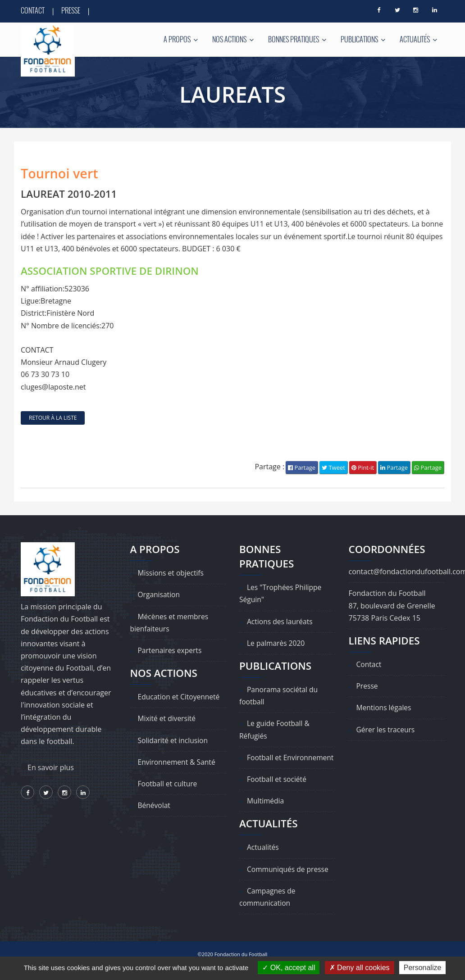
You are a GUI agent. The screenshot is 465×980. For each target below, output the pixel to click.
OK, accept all (289, 968)
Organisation (160, 595)
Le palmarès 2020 (277, 643)
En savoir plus (51, 767)
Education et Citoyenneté (180, 697)
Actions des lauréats (281, 622)
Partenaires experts (171, 650)
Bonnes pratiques (297, 39)
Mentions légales (385, 708)
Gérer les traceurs (386, 730)
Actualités (418, 39)
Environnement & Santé (178, 762)
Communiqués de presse (289, 881)
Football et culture (169, 784)
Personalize (423, 968)
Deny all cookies (360, 968)
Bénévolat (155, 806)
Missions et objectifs (172, 573)
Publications (363, 39)
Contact (33, 10)
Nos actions (233, 39)
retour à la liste (53, 418)
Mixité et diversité (168, 719)
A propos (181, 39)
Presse (71, 10)
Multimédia (266, 813)
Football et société (278, 792)
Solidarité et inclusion (174, 740)
